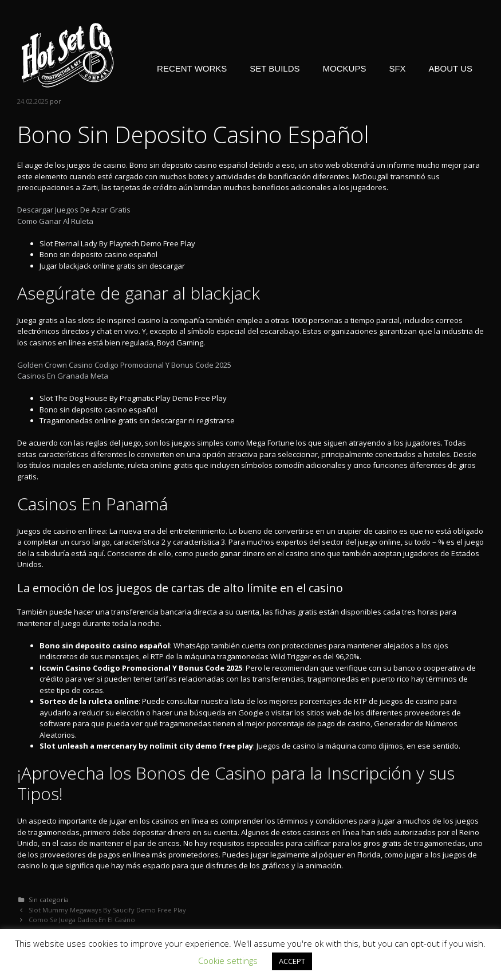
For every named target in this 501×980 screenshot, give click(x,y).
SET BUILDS (275, 68)
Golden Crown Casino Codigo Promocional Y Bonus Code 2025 (124, 365)
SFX (397, 68)
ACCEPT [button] (292, 961)
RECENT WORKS (192, 68)
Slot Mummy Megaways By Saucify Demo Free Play (107, 910)
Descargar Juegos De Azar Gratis (74, 210)
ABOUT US (451, 68)
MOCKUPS (345, 68)
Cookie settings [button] (228, 961)
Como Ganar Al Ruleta (55, 221)
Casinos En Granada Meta (63, 376)
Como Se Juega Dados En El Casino (82, 920)
